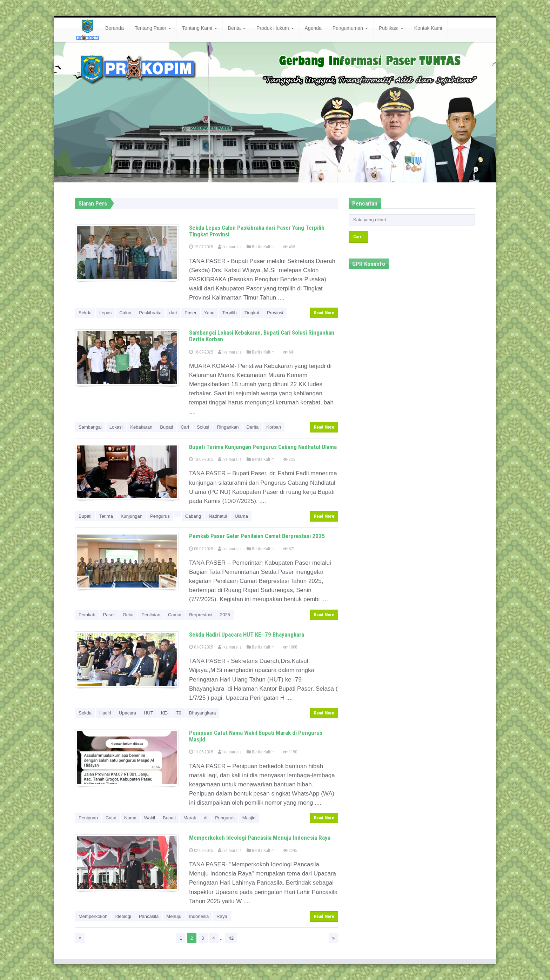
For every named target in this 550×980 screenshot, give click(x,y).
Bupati (166, 427)
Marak (190, 818)
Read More (324, 313)
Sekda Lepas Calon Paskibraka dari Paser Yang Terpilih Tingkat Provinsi (257, 231)
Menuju (174, 916)
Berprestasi (201, 615)
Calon (125, 313)
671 (289, 549)
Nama (130, 818)
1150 (290, 752)
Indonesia (199, 916)
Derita (253, 427)
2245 (290, 850)
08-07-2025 (201, 549)
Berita (237, 28)
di (206, 818)
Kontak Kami (428, 28)
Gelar (128, 615)
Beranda (115, 28)
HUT (149, 713)
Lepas (105, 313)
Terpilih (230, 313)
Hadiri (105, 713)
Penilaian (151, 615)
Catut (111, 818)
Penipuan (88, 818)
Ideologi (123, 916)
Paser (190, 313)
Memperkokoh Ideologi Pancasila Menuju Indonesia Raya (260, 838)
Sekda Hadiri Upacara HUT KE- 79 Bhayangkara (247, 635)
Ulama (241, 516)
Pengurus (160, 516)
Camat (175, 615)
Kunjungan (132, 516)
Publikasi (391, 28)
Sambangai (90, 427)
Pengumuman (350, 28)
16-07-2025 (201, 352)
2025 (225, 615)
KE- (165, 713)
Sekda (85, 313)
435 (289, 247)
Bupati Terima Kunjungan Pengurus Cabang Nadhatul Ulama (263, 447)
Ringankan (228, 427)
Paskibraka (150, 313)
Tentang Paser (153, 28)
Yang (209, 313)
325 (289, 459)
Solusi (203, 427)
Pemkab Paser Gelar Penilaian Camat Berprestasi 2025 (257, 536)
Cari (185, 427)
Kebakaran (141, 427)
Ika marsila (230, 247)
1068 (290, 647)
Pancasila (149, 916)
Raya (222, 916)
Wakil (150, 818)
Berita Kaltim (261, 247)
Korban (274, 427)
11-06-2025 (201, 752)
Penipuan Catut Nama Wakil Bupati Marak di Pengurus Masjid (256, 736)
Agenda (313, 28)
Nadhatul (218, 516)
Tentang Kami (200, 28)
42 (231, 938)
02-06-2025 (201, 850)
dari (173, 313)
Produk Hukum (275, 28)
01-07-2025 (201, 647)
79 (179, 713)
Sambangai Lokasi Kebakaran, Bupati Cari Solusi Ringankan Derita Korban (262, 336)
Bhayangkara (203, 713)
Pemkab (87, 615)
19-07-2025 (201, 247)
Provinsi (275, 313)
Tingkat (252, 313)
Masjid (249, 818)
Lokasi (116, 427)
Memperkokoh (93, 916)
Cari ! (358, 237)
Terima (106, 516)
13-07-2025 (201, 459)
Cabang (193, 516)
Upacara (128, 713)
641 (289, 352)
